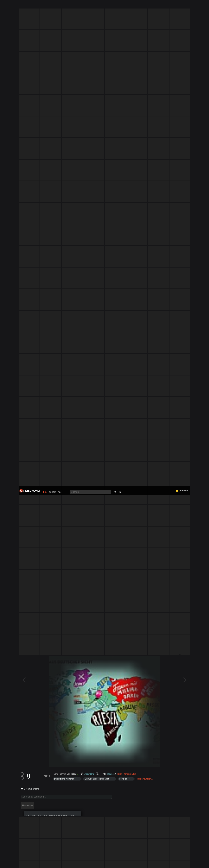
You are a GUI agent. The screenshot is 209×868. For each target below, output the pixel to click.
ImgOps (110, 450)
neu (45, 6)
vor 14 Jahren (60, 450)
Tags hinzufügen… (145, 455)
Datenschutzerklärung (96, 864)
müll (60, 6)
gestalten (123, 455)
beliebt (52, 5)
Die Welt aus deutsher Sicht (97, 455)
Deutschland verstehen (64, 455)
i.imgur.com (89, 450)
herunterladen (130, 450)
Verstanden (192, 862)
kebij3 (74, 450)
